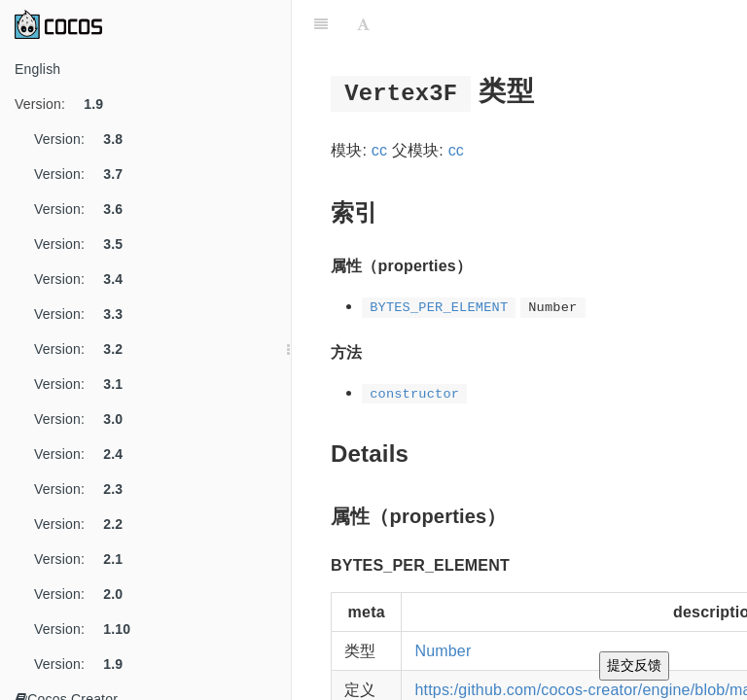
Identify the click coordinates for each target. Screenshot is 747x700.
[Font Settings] (363, 24)
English (37, 69)
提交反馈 (634, 665)
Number (443, 651)
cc (379, 150)
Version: (66, 104)
